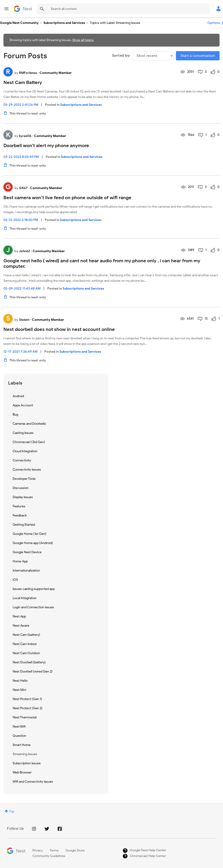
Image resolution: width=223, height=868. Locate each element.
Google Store (75, 850)
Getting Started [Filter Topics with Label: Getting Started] (24, 525)
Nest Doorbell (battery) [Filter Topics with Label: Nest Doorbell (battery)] (29, 662)
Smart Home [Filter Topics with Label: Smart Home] (22, 745)
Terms (54, 850)
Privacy (38, 850)
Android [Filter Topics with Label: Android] (18, 396)
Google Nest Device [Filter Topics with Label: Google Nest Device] (27, 552)
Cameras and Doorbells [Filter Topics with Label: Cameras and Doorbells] (29, 424)
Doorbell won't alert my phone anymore (46, 146)
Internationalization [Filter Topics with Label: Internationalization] (26, 571)
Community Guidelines (49, 856)
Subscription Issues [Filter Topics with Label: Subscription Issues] (27, 763)
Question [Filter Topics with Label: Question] (19, 736)
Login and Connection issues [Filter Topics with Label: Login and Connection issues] (33, 607)
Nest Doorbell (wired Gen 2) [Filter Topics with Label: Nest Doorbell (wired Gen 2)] (33, 671)
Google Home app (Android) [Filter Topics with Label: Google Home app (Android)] (33, 543)
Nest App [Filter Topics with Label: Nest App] (19, 616)
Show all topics (83, 40)
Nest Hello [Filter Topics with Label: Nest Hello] (20, 681)
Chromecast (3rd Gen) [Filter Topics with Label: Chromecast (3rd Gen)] (29, 442)
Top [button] (12, 811)
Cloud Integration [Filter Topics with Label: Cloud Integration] (25, 451)
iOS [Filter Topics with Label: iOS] (15, 580)
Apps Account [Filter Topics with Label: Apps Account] (23, 405)
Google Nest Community (23, 9)
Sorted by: (121, 56)
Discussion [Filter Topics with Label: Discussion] (21, 488)
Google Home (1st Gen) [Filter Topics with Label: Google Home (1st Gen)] (30, 534)
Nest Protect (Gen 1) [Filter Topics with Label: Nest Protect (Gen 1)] (27, 699)
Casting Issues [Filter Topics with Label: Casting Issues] (23, 433)
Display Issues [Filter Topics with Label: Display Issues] (23, 497)
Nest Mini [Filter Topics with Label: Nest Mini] (19, 690)
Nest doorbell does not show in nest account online (59, 329)
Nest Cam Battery (23, 82)
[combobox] (124, 9)
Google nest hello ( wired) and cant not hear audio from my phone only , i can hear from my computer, (102, 264)
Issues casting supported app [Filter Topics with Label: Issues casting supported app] (34, 589)
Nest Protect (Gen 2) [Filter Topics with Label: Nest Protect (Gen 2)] (28, 708)
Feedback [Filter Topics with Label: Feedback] (20, 515)
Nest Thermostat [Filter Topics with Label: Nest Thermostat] (25, 717)
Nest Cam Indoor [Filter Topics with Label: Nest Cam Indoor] (25, 644)
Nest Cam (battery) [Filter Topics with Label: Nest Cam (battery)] (26, 635)
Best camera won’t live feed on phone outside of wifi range (67, 198)
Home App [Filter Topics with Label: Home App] (20, 561)
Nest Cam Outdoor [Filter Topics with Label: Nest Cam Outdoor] (26, 653)
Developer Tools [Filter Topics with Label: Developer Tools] (24, 479)
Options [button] (214, 23)
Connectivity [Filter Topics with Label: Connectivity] (22, 460)
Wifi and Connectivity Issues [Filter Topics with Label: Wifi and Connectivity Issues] (33, 782)
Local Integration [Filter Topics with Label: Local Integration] (25, 598)
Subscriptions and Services (64, 23)
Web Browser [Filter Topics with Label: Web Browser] (22, 772)
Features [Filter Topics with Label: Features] (19, 506)
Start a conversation (198, 56)
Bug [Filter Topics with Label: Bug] (15, 414)
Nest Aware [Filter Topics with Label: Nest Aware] (21, 626)
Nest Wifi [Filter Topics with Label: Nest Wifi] (19, 727)
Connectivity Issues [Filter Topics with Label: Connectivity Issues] (27, 470)
